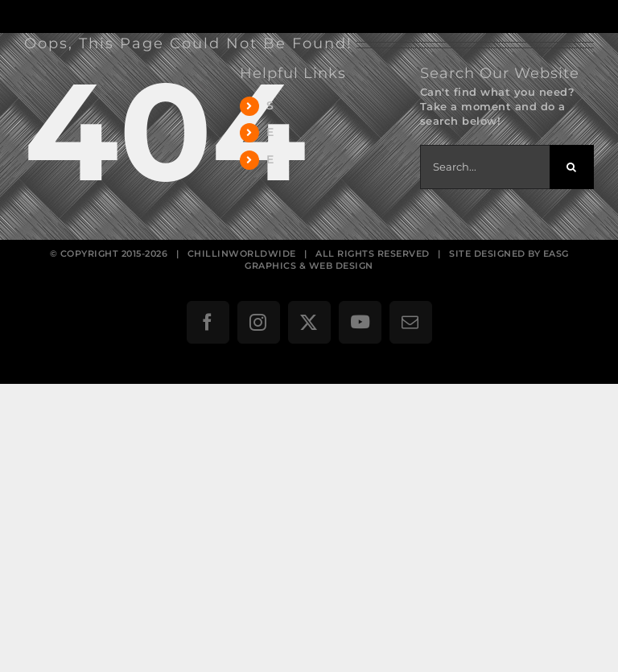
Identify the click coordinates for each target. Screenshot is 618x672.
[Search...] (485, 167)
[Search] (572, 167)
